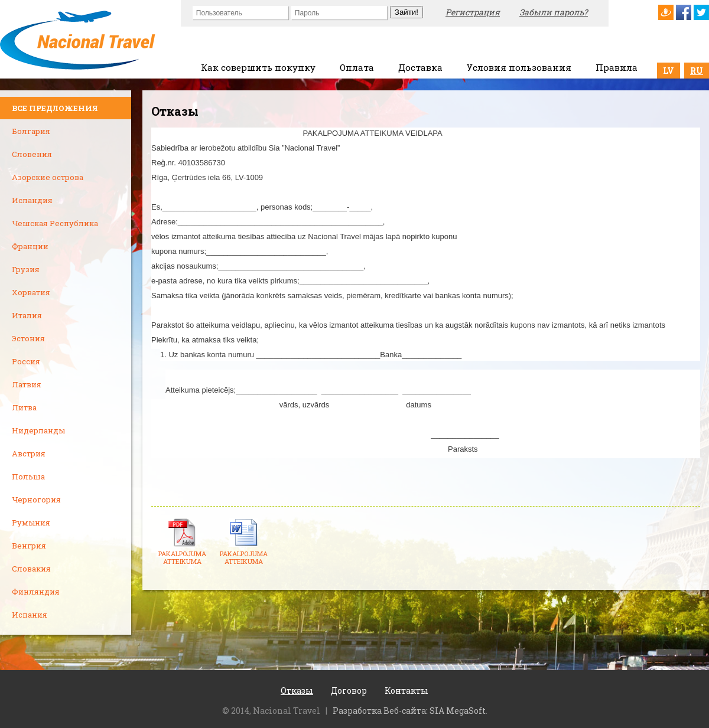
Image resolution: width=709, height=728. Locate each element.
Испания (30, 615)
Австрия (29, 453)
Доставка (420, 67)
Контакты (406, 691)
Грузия (26, 269)
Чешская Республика (55, 223)
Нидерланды (38, 430)
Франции (30, 246)
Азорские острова (48, 177)
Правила (617, 67)
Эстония (28, 338)
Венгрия (29, 546)
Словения (32, 154)
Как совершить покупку (258, 67)
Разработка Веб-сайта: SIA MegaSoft (409, 711)
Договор (349, 691)
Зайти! (406, 12)
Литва (24, 407)
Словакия (31, 569)
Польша (28, 476)
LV (669, 71)
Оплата (357, 67)
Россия (26, 361)
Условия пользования (519, 67)
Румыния (31, 523)
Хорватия (31, 292)
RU (697, 71)
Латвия (27, 384)
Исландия (32, 200)
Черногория (36, 500)
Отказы (297, 691)
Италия (27, 315)
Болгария (31, 131)
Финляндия (36, 592)
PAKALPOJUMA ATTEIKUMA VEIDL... (182, 561)
